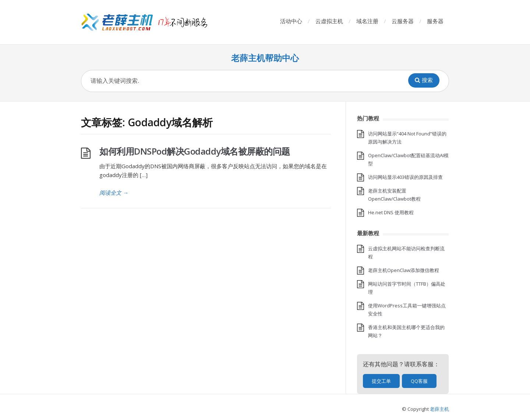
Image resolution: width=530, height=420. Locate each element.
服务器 (435, 21)
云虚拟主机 (329, 21)
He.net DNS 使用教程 (391, 212)
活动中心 (291, 21)
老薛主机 (439, 409)
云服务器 (403, 21)
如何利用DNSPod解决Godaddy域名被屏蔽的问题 (195, 151)
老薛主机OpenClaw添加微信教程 (404, 270)
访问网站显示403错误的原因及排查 (405, 177)
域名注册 (367, 21)
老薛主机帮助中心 (265, 58)
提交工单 (381, 381)
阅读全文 (114, 193)
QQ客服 (419, 381)
